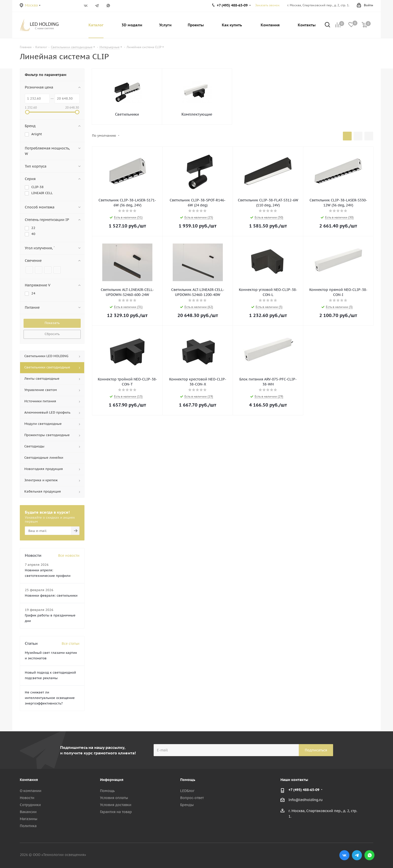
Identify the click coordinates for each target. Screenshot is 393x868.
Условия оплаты (114, 798)
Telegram (97, 6)
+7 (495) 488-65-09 (304, 790)
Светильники (127, 114)
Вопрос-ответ (192, 798)
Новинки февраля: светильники (51, 596)
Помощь (107, 791)
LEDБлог (187, 791)
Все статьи (71, 644)
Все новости (69, 556)
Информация (112, 780)
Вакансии (28, 812)
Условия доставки (116, 805)
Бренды (187, 805)
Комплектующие (197, 114)
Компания (29, 780)
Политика (28, 826)
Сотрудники (30, 805)
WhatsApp (108, 6)
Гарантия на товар (116, 812)
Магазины (29, 819)
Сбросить (52, 334)
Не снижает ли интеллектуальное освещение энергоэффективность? (50, 698)
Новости (27, 798)
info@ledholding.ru (306, 800)
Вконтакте (86, 6)
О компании (31, 791)
